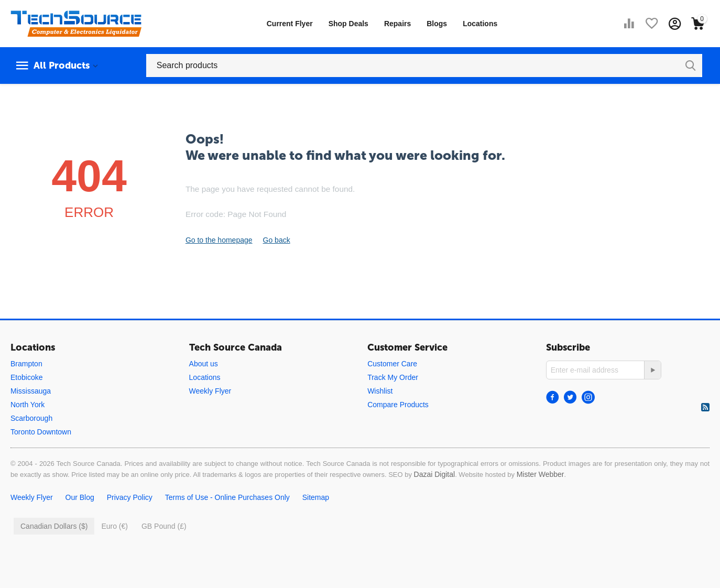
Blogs (437, 24)
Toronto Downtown (41, 432)
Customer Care (392, 364)
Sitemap (316, 497)
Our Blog (80, 497)
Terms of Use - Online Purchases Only (227, 497)
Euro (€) (114, 526)
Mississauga (31, 391)
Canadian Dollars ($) (54, 526)
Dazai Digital (435, 474)
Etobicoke (26, 377)
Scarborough (31, 418)
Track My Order (393, 377)
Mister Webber (541, 474)
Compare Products (398, 405)
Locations (480, 24)
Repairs (397, 24)
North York (28, 405)
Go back (277, 240)
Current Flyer (290, 24)
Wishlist (380, 391)
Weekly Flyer (210, 391)
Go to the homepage (219, 240)
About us (204, 364)
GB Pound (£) (164, 526)
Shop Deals (348, 24)
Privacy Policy (130, 497)
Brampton (26, 364)
